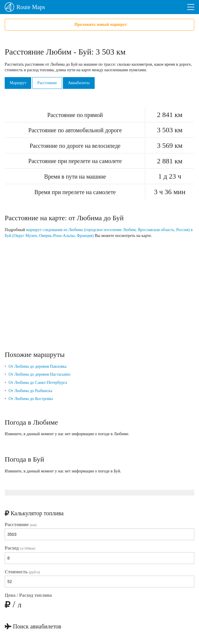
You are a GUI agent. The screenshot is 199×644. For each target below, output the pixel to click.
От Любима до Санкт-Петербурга (38, 383)
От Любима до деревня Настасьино (40, 374)
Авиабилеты (79, 83)
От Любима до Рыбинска (30, 391)
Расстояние (47, 83)
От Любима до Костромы (31, 399)
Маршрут (18, 83)
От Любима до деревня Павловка (37, 366)
